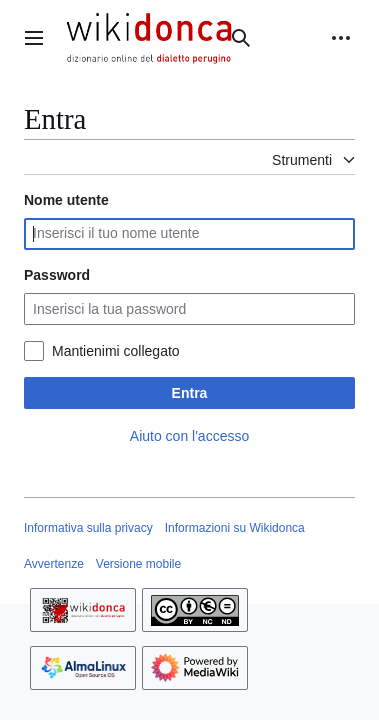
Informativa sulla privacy (88, 528)
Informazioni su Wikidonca (235, 528)
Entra (190, 393)
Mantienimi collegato (116, 351)
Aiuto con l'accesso (189, 436)
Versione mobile (138, 564)
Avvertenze (54, 564)
